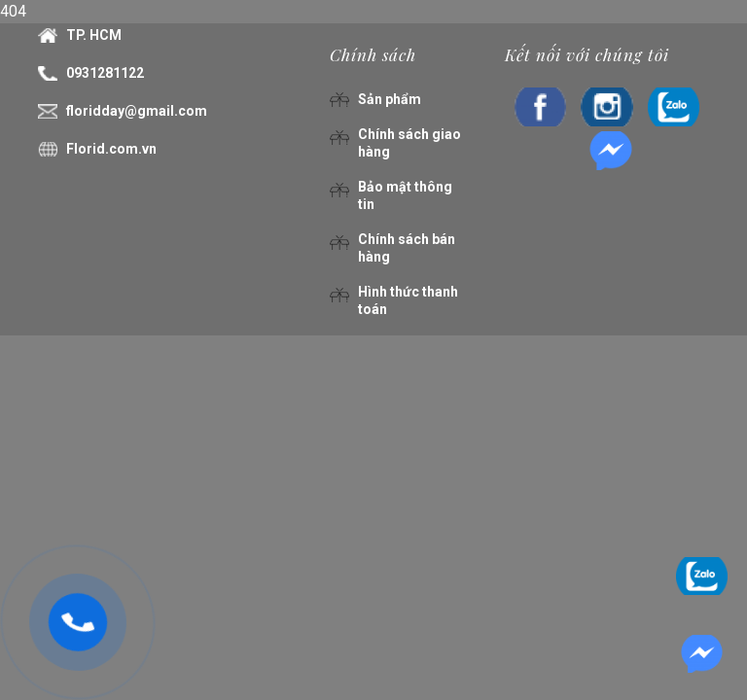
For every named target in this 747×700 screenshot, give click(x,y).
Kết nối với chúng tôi (587, 54)
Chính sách (373, 54)
